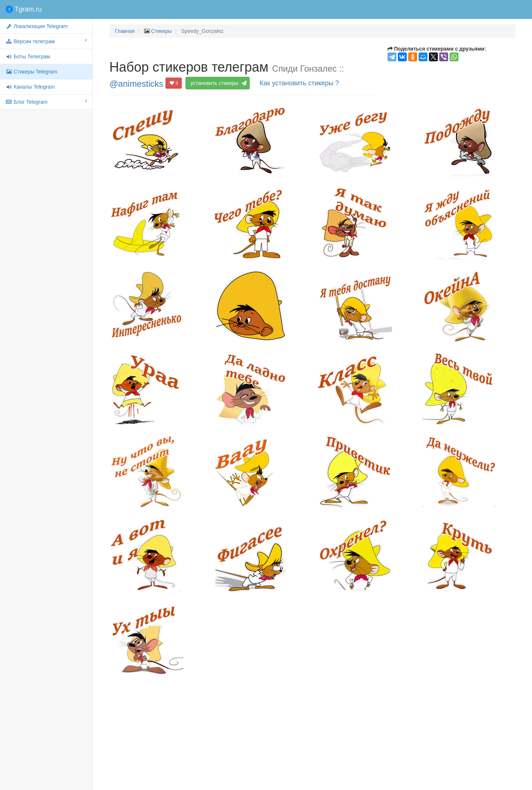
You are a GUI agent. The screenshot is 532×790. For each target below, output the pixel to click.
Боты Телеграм (28, 57)
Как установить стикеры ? (299, 83)
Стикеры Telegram (31, 72)
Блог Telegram (46, 102)
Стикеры (161, 31)
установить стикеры (217, 83)
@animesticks (136, 83)
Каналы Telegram (30, 87)
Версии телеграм (46, 41)
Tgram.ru (24, 9)
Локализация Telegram (37, 26)
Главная (125, 31)
